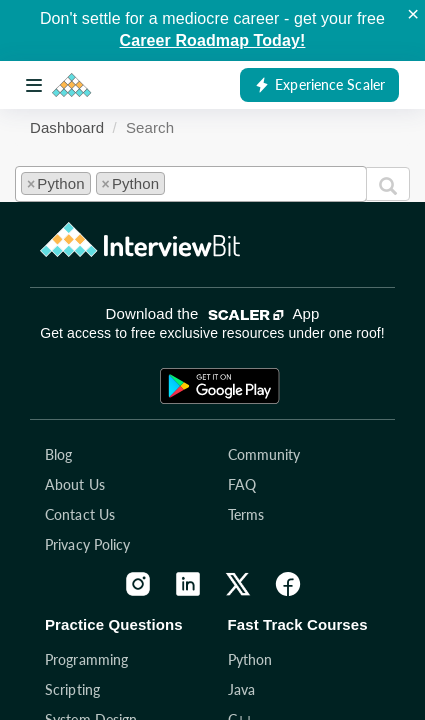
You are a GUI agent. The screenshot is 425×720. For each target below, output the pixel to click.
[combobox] (191, 184)
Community (264, 454)
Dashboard (67, 127)
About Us (75, 484)
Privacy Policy (87, 544)
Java (241, 689)
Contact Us (80, 514)
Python (250, 659)
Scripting (72, 689)
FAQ (242, 484)
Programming (86, 659)
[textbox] (175, 180)
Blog (58, 454)
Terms (246, 514)
